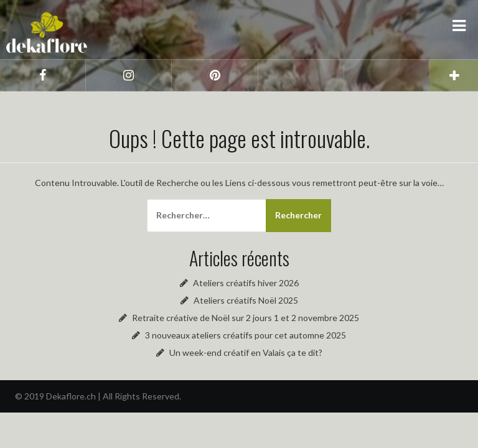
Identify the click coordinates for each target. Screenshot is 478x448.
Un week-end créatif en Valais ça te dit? (246, 352)
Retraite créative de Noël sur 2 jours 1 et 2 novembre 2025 (246, 318)
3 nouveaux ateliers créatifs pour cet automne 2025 (246, 335)
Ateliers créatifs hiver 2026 (246, 283)
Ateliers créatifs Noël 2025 (246, 300)
